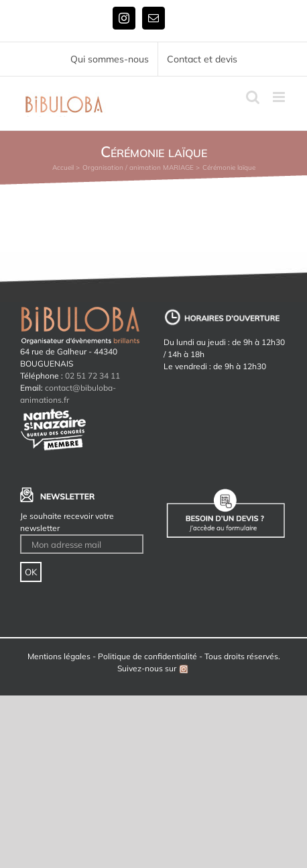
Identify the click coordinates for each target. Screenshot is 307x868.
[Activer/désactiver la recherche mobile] (253, 97)
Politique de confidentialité (147, 656)
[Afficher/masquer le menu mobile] (280, 97)
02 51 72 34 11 (93, 376)
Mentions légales (59, 656)
